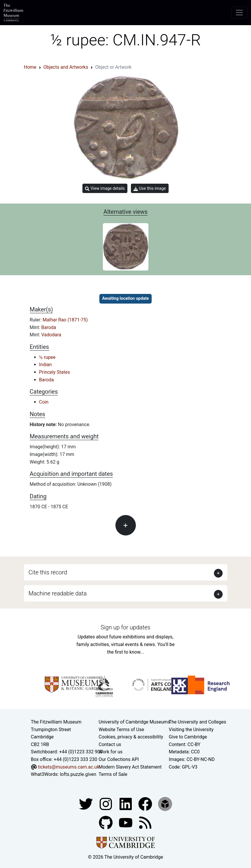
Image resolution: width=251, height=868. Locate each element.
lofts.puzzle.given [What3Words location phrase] (78, 774)
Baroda (49, 327)
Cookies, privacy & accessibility (131, 737)
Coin (44, 402)
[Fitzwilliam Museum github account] (106, 822)
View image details (105, 188)
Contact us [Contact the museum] (110, 744)
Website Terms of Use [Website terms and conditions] (122, 730)
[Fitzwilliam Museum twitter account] (86, 804)
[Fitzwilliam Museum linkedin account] (146, 804)
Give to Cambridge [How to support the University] (188, 737)
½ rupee (47, 357)
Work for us (111, 752)
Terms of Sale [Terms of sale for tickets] (113, 774)
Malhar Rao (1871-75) (65, 320)
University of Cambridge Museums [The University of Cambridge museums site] (135, 722)
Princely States (55, 372)
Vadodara (51, 335)
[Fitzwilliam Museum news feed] (145, 822)
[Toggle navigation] (239, 13)
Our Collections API (119, 759)
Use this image (150, 188)
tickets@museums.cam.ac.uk (68, 767)
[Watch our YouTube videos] (126, 822)
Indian (46, 365)
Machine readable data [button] (58, 593)
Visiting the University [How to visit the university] (191, 730)
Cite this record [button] (48, 572)
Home (30, 67)
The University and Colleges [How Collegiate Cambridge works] (198, 722)
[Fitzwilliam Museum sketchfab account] (165, 804)
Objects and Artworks (66, 67)
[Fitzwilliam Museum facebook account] (126, 804)
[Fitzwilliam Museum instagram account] (106, 804)
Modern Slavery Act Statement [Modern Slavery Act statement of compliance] (130, 767)
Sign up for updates (125, 627)
